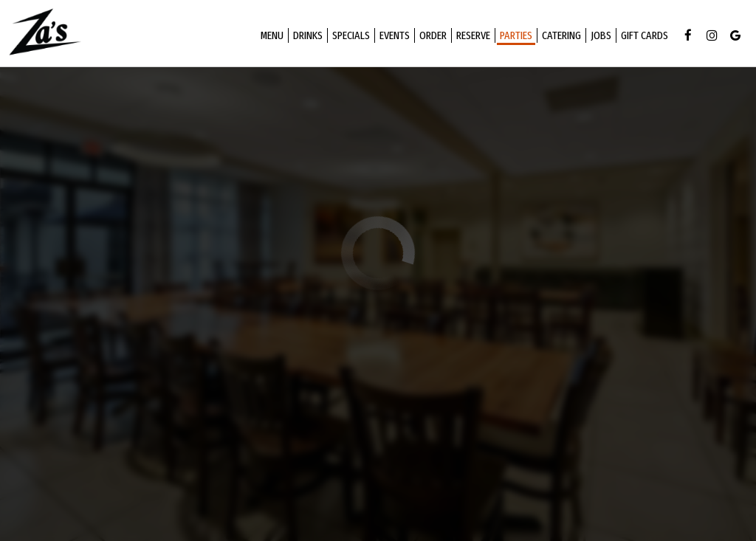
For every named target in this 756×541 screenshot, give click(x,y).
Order (431, 37)
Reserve (471, 37)
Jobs (599, 37)
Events (392, 37)
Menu (269, 37)
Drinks (306, 37)
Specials (349, 37)
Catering (559, 37)
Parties (514, 37)
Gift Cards (642, 37)
